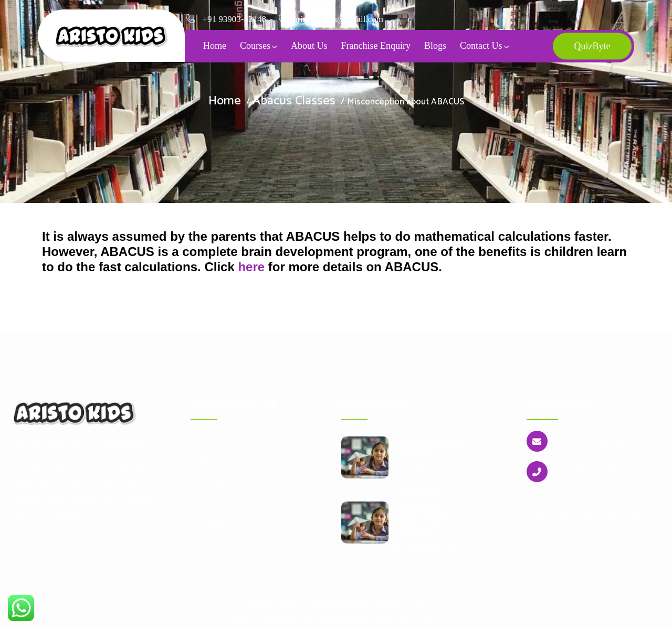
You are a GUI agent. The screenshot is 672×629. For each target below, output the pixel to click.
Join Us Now (225, 440)
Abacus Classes (294, 101)
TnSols (431, 618)
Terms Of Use (228, 545)
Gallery (215, 524)
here (251, 267)
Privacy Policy (401, 603)
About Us (309, 46)
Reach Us (220, 461)
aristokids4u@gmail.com (598, 441)
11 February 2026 (429, 471)
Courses (255, 46)
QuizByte (592, 46)
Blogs (435, 46)
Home (215, 46)
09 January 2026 (427, 548)
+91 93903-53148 (235, 19)
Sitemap (218, 503)
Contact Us (481, 46)
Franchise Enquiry (376, 46)
